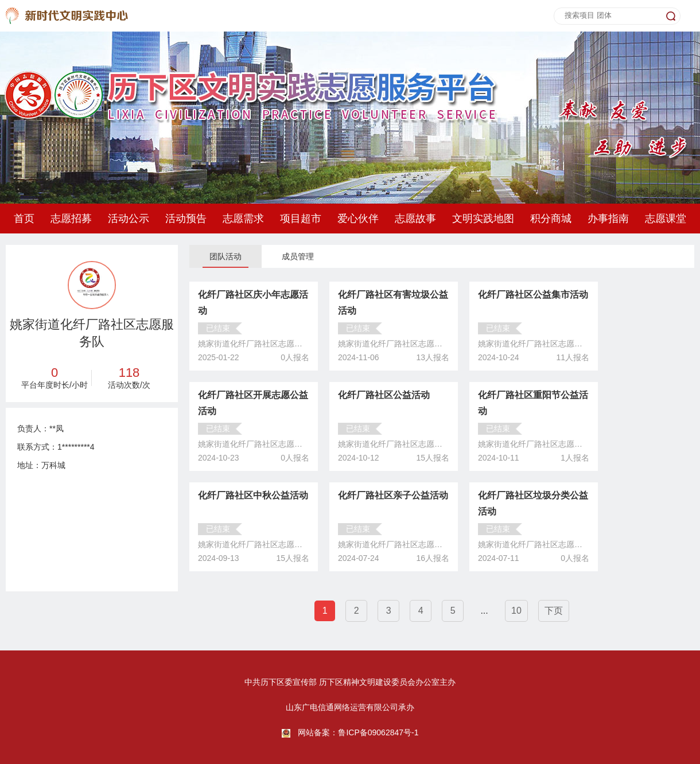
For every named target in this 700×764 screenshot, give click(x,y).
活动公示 (129, 219)
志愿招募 (71, 219)
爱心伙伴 (358, 219)
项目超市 (301, 219)
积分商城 (551, 219)
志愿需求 (243, 219)
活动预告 (186, 219)
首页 (24, 219)
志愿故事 (415, 219)
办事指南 (608, 219)
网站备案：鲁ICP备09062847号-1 (358, 732)
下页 (554, 611)
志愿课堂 (666, 219)
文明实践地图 (483, 219)
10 (516, 611)
